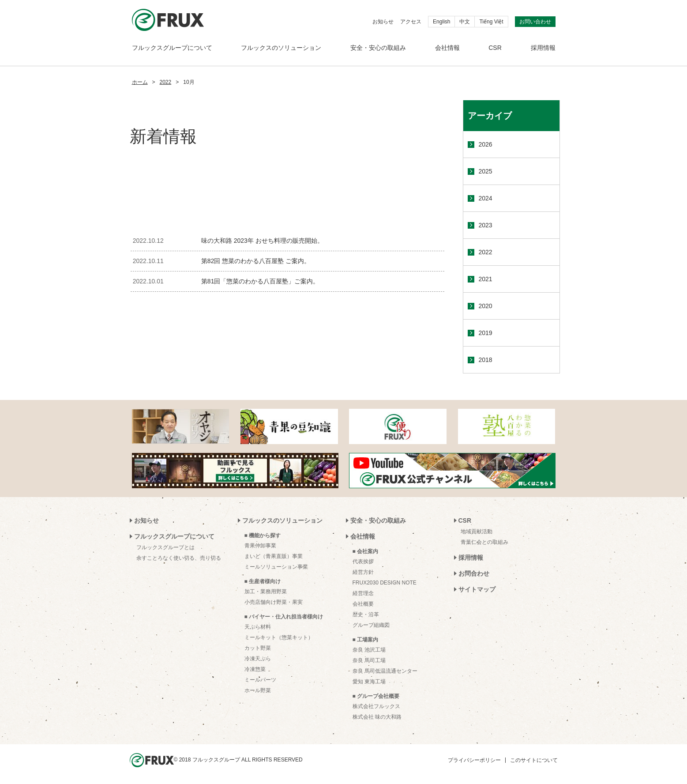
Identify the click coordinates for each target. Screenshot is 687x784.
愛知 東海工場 (369, 682)
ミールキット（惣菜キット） (279, 637)
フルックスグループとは (165, 547)
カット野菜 (258, 648)
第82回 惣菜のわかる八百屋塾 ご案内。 (256, 261)
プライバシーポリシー (474, 760)
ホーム (140, 82)
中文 (465, 22)
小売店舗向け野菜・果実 (274, 602)
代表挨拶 (363, 562)
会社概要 (363, 604)
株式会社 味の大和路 (377, 717)
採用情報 (543, 48)
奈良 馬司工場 (369, 660)
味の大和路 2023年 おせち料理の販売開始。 (262, 241)
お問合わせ (474, 573)
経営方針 (363, 572)
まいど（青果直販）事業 (274, 556)
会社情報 (447, 48)
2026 (486, 144)
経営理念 (363, 593)
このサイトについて (534, 760)
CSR (495, 48)
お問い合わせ (535, 22)
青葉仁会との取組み (484, 542)
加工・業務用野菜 (266, 592)
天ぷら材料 (258, 627)
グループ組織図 (371, 625)
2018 (486, 360)
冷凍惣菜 (255, 669)
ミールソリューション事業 (276, 567)
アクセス (411, 22)
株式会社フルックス (376, 706)
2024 (486, 198)
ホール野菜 (258, 690)
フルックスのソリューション (281, 48)
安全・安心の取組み (378, 48)
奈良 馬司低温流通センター (385, 671)
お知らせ (383, 22)
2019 (486, 333)
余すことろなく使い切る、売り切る (179, 558)
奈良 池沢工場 (369, 650)
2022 (166, 82)
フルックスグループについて (172, 48)
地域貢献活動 (477, 531)
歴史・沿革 (366, 614)
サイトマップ (477, 589)
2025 (486, 171)
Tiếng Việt (491, 22)
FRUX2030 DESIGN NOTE (385, 583)
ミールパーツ (260, 680)
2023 (486, 225)
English (441, 22)
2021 (486, 279)
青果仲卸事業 (260, 546)
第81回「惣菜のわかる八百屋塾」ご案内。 (260, 281)
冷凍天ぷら (258, 659)
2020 (486, 306)
